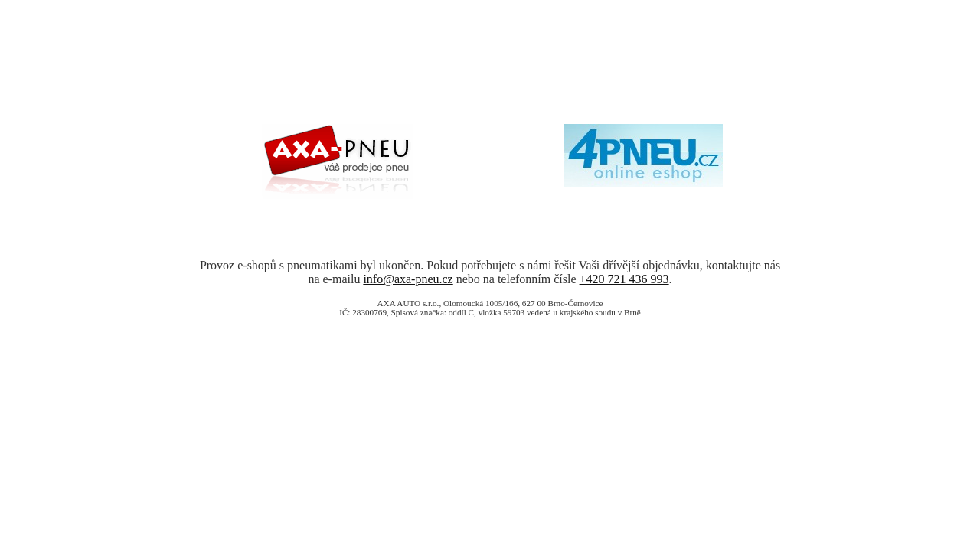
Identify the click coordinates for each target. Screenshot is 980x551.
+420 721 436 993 (624, 279)
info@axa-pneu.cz (408, 279)
